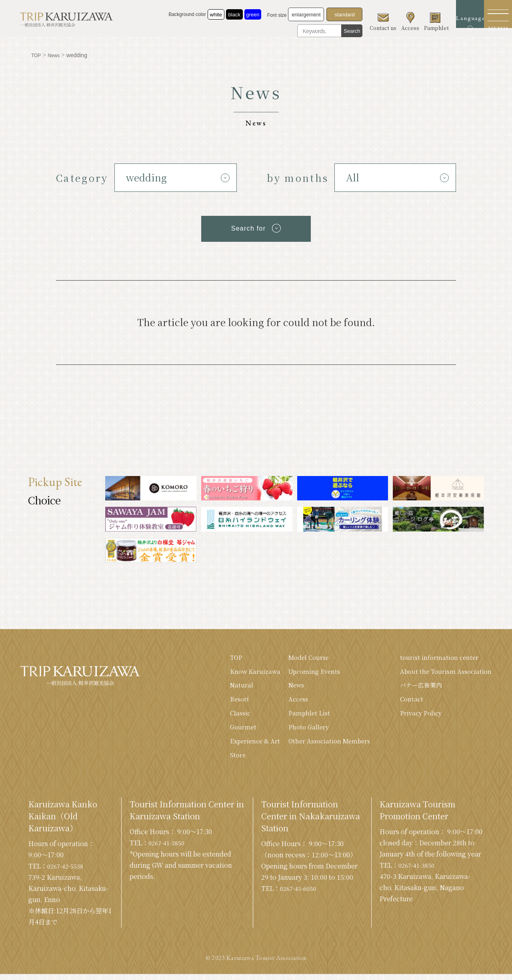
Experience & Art (244, 746)
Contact (408, 701)
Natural (230, 686)
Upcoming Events (306, 672)
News (287, 686)
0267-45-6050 (300, 894)
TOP (225, 657)
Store (226, 760)
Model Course (301, 657)
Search (328, 31)
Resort (228, 701)
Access (290, 701)
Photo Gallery (300, 731)
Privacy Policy (418, 716)
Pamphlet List (300, 716)
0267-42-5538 (68, 872)
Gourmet (232, 731)
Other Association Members (322, 746)
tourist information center (436, 657)
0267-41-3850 (169, 849)
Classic (229, 716)
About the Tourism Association (444, 672)
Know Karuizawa (244, 672)
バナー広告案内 (418, 686)
